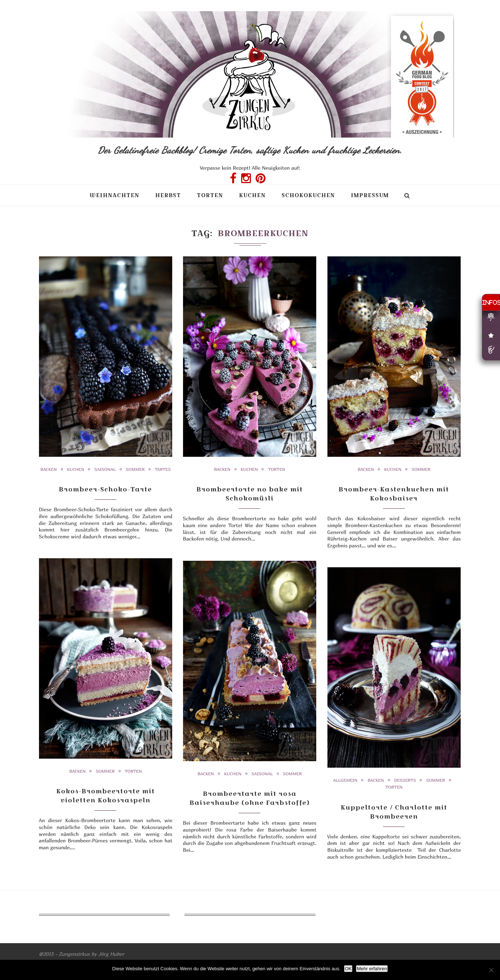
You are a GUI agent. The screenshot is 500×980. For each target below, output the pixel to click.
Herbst (168, 195)
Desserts (405, 780)
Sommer (135, 469)
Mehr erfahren (372, 969)
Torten (210, 195)
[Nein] (491, 970)
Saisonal (105, 469)
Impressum (370, 195)
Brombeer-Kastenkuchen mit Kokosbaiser (394, 494)
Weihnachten (114, 195)
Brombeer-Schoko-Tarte (105, 489)
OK (348, 969)
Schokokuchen (308, 195)
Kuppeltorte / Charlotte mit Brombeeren (394, 812)
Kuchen (252, 195)
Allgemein (345, 780)
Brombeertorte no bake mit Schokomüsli (250, 494)
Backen (49, 469)
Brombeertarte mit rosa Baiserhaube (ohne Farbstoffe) (250, 798)
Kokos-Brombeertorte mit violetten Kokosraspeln (106, 795)
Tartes (163, 469)
